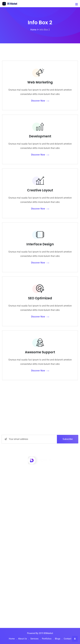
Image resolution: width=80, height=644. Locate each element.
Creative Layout (40, 190)
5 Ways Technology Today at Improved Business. (40, 600)
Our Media (41, 577)
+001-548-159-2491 (43, 479)
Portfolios (47, 639)
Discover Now (40, 101)
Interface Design (40, 244)
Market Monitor (41, 533)
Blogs (58, 639)
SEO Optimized (40, 298)
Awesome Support (40, 352)
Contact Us (41, 584)
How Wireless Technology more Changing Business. (40, 611)
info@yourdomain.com (43, 486)
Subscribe (68, 439)
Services (34, 639)
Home (12, 639)
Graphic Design (41, 540)
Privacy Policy (41, 570)
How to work (41, 563)
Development (40, 136)
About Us (41, 557)
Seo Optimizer (41, 520)
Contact (68, 639)
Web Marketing (40, 82)
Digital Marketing (41, 527)
